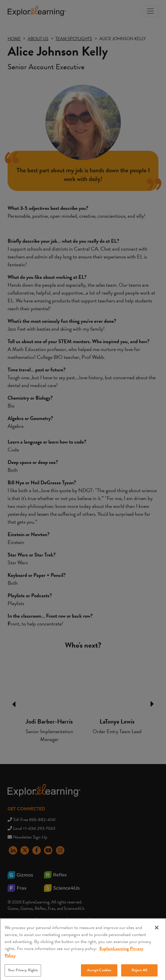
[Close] (157, 933)
